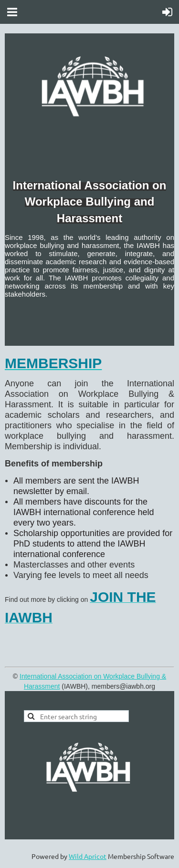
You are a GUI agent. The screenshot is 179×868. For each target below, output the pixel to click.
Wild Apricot (88, 856)
